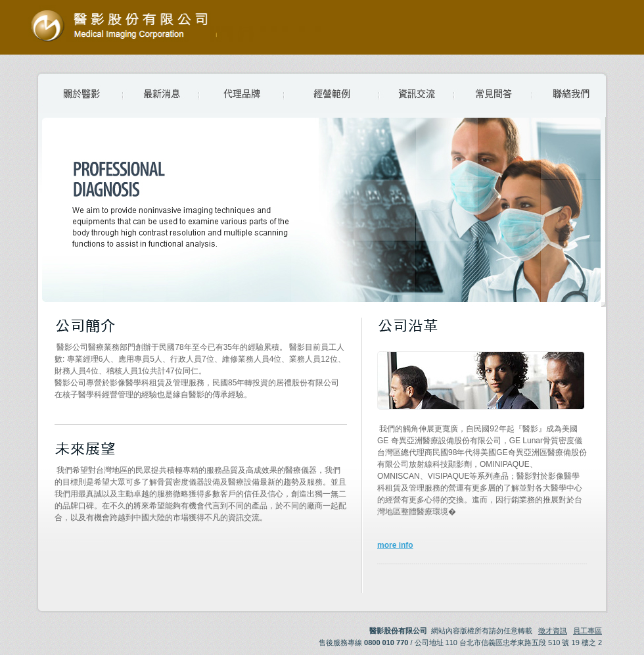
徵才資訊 (553, 631)
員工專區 (587, 631)
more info (395, 545)
